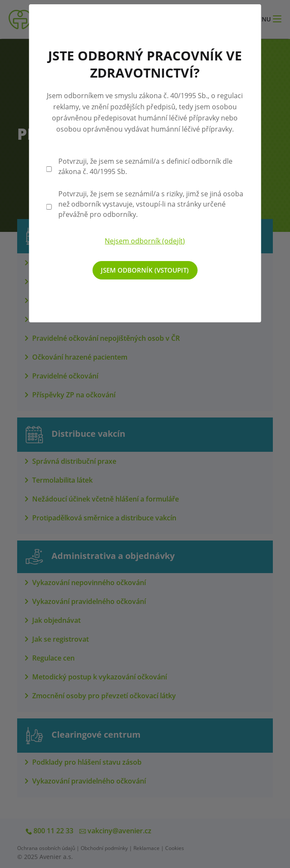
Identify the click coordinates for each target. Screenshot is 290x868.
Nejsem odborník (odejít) (145, 241)
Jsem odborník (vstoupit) (145, 270)
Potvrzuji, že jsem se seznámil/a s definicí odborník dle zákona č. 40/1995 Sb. (145, 166)
